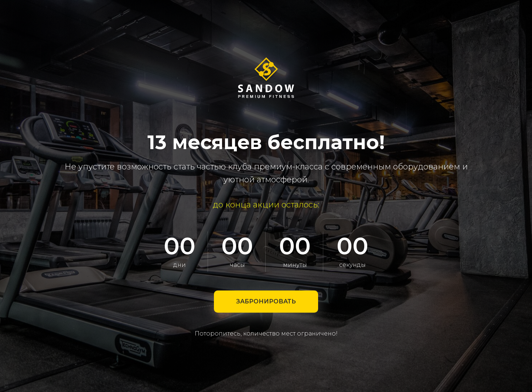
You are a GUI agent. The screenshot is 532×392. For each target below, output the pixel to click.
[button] (266, 302)
